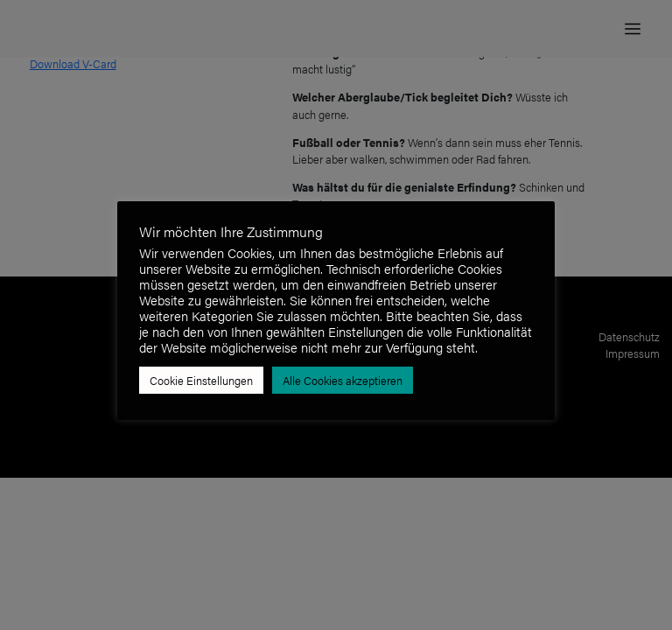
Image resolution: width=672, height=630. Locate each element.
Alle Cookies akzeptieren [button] (343, 380)
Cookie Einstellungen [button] (201, 380)
